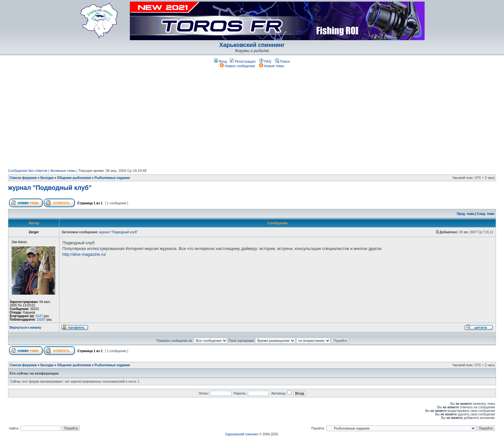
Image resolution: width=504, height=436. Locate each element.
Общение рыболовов (74, 178)
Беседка (47, 178)
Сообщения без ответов (28, 171)
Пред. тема (465, 214)
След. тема (485, 214)
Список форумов (23, 178)
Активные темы (63, 171)
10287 (41, 320)
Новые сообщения (237, 66)
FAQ (265, 61)
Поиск (283, 61)
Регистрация (243, 61)
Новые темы (272, 66)
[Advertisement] (252, 118)
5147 (39, 316)
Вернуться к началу (25, 328)
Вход (221, 61)
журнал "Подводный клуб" (50, 188)
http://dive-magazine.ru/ (84, 254)
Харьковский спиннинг (252, 45)
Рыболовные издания (112, 178)
